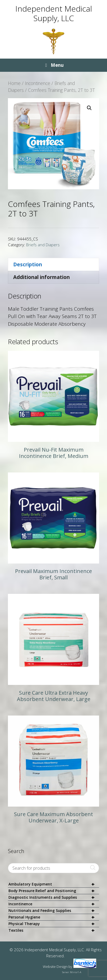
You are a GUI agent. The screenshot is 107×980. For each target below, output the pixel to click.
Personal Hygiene (54, 917)
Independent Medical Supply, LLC (54, 13)
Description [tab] (28, 264)
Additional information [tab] (41, 277)
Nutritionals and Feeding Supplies (54, 911)
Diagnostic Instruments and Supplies (54, 898)
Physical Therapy (54, 924)
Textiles (54, 930)
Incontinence (38, 83)
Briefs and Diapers (43, 245)
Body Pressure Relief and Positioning (54, 891)
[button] (89, 108)
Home (14, 83)
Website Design (55, 967)
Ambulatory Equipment (54, 884)
